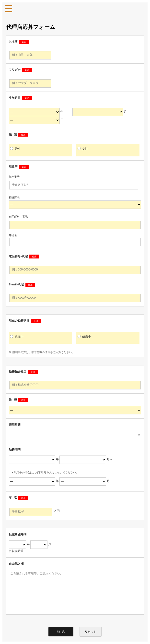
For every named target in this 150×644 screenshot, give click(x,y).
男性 (15, 149)
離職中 (84, 337)
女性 (83, 149)
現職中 (17, 337)
